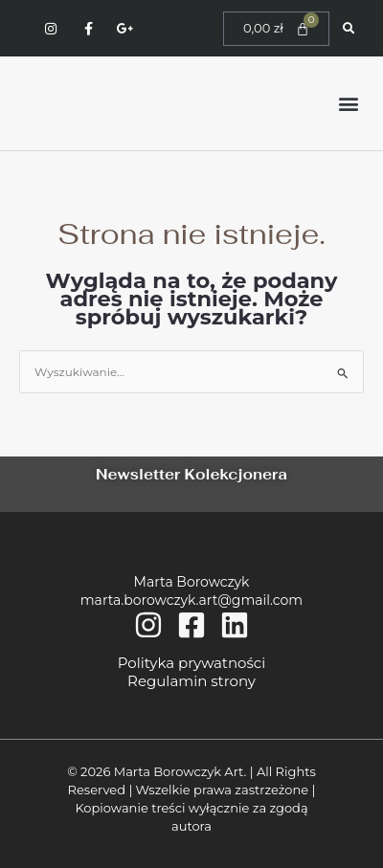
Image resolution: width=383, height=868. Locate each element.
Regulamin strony (191, 681)
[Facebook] (191, 625)
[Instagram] (148, 625)
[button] (348, 104)
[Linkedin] (235, 625)
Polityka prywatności (191, 663)
